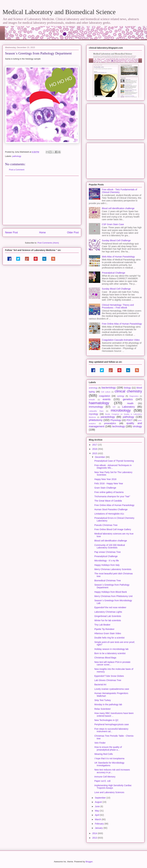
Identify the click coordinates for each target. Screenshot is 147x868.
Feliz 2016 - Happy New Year (109, 483)
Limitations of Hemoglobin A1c (109, 514)
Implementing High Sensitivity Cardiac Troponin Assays (113, 787)
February (100, 824)
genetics (128, 399)
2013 (95, 838)
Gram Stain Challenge (105, 488)
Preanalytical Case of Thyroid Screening (114, 461)
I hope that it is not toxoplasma (109, 758)
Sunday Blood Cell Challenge (116, 240)
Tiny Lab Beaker (102, 625)
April (97, 815)
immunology (96, 407)
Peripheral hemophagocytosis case (112, 724)
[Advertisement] (42, 200)
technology (118, 426)
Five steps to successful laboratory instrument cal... (111, 730)
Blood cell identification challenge (118, 208)
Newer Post (11, 232)
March (98, 819)
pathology (17, 156)
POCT (130, 420)
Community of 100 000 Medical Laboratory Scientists (110, 546)
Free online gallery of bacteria (109, 492)
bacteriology (109, 388)
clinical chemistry (128, 391)
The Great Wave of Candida (108, 501)
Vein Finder (100, 743)
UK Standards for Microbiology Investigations (109, 764)
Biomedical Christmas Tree (108, 581)
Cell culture (106, 392)
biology (127, 388)
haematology (99, 403)
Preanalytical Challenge (114, 273)
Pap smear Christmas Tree (108, 552)
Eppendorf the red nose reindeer (110, 607)
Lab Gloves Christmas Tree (108, 680)
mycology (93, 414)
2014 (95, 833)
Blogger (89, 862)
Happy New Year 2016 (105, 479)
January (99, 828)
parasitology (108, 417)
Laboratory (128, 407)
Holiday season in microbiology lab (111, 649)
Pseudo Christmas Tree (106, 525)
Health (130, 403)
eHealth (92, 400)
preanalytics (110, 423)
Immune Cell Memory (105, 777)
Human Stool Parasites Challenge (111, 509)
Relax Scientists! (103, 709)
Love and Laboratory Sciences (109, 792)
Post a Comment (17, 170)
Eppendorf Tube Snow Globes (109, 676)
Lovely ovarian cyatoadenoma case (112, 689)
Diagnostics (134, 396)
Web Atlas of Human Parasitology (118, 257)
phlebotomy (96, 420)
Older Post (73, 232)
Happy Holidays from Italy (107, 565)
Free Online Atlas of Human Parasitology (122, 324)
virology (137, 426)
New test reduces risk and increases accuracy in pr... (112, 771)
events (107, 399)
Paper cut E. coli (102, 781)
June (98, 806)
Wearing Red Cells (104, 754)
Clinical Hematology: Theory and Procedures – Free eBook (118, 306)
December (100, 457)
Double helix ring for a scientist (109, 638)
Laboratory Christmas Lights (108, 612)
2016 (95, 449)
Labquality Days (96, 411)
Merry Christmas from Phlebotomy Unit (113, 596)
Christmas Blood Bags (105, 658)
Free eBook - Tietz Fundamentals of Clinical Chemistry (120, 191)
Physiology (116, 420)
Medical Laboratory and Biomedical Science (59, 12)
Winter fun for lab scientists (108, 620)
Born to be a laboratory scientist (110, 653)
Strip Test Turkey (103, 700)
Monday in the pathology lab (108, 704)
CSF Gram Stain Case (113, 224)
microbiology (121, 410)
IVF (114, 407)
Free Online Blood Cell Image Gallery (113, 529)
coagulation (105, 396)
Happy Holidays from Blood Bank (111, 592)
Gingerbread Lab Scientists (108, 616)
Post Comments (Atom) (48, 243)
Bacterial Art (100, 685)
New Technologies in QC (106, 720)
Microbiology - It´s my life (107, 561)
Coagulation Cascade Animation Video (121, 340)
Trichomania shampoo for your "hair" (112, 496)
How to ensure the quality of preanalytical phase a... (108, 748)
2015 (95, 453)
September (101, 798)
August (99, 802)
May (97, 811)
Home (43, 232)
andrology (93, 388)
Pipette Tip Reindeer (104, 629)
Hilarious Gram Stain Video (108, 633)
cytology (121, 396)
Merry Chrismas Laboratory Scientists (113, 569)
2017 (95, 445)
